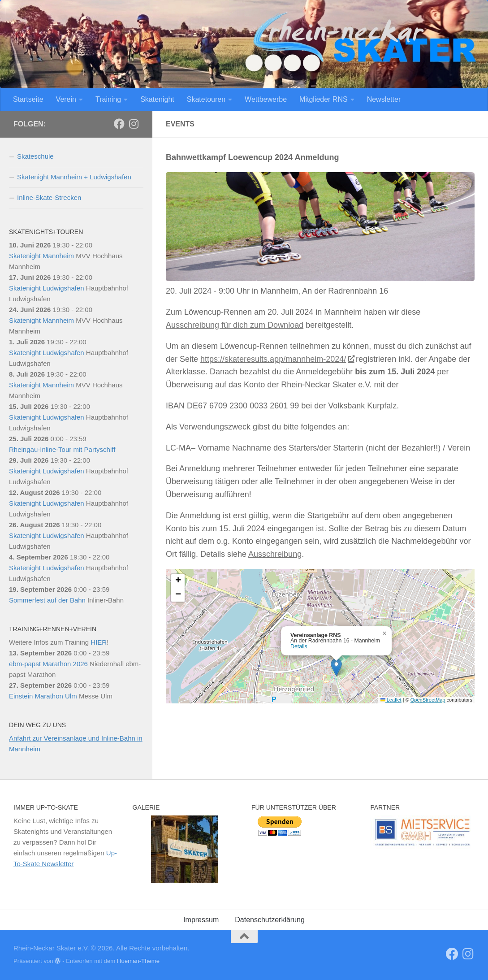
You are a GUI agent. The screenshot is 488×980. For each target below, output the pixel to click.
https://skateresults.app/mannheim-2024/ (277, 359)
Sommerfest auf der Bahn (47, 600)
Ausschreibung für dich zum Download (235, 325)
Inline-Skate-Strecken (49, 197)
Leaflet (391, 700)
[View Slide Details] (422, 832)
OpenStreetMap (428, 700)
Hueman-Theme (138, 961)
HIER (99, 642)
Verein (66, 99)
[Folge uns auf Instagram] (134, 124)
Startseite (28, 99)
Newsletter (384, 99)
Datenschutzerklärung (270, 920)
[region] (185, 849)
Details (299, 646)
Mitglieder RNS (324, 99)
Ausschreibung (275, 554)
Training (108, 99)
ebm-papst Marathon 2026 (48, 664)
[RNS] (119, 124)
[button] (336, 667)
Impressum (201, 920)
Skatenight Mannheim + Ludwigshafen (74, 177)
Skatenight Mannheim (41, 256)
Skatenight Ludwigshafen (47, 288)
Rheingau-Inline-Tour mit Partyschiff (62, 449)
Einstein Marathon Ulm (43, 696)
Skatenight (157, 99)
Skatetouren (206, 99)
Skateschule (35, 156)
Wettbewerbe (266, 99)
